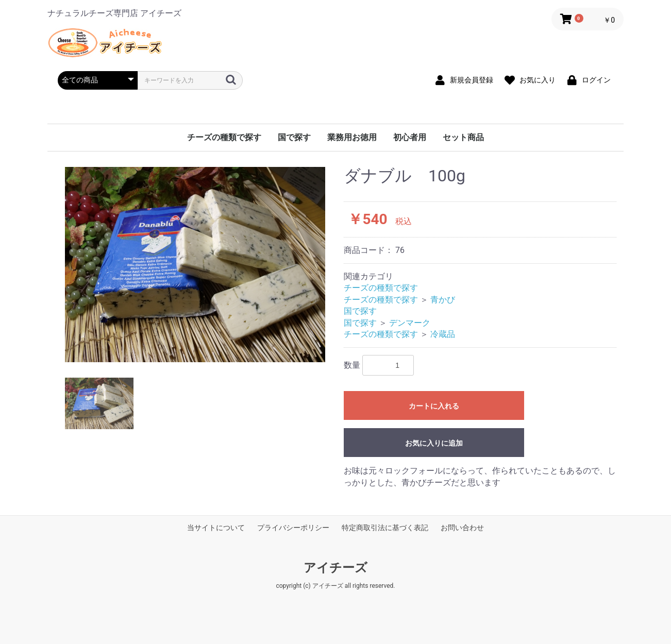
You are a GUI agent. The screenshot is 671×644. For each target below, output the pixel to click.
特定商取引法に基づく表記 (385, 528)
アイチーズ (335, 568)
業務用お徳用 (352, 137)
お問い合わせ (462, 528)
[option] (195, 265)
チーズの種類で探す (224, 137)
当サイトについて (216, 528)
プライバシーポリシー (293, 528)
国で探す (294, 137)
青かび (443, 300)
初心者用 (410, 137)
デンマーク (410, 323)
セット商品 (463, 137)
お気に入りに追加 (434, 443)
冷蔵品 (443, 334)
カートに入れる (434, 406)
